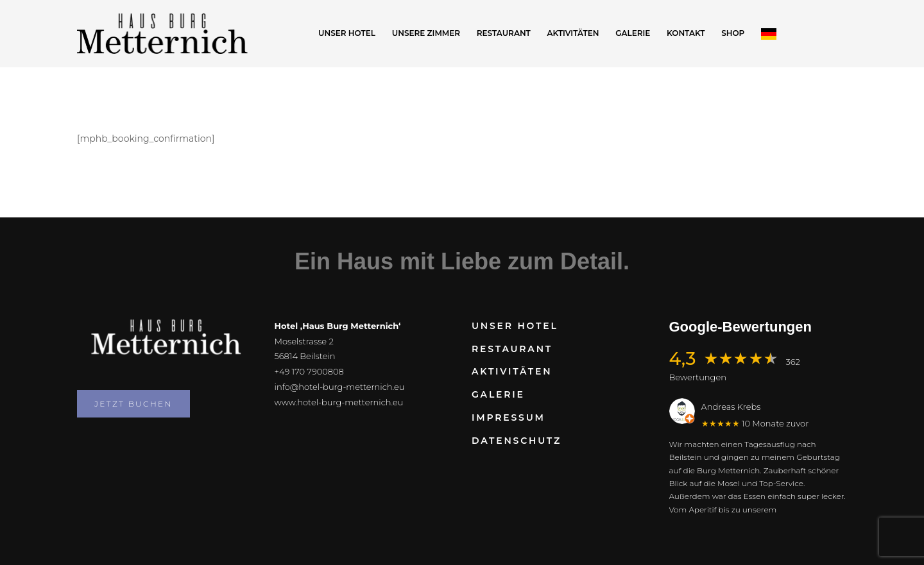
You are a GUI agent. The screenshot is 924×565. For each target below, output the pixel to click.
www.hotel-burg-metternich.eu (339, 402)
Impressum (509, 417)
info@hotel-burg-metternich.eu (340, 387)
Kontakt (686, 33)
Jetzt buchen (133, 404)
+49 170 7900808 (309, 371)
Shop (733, 33)
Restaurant (504, 33)
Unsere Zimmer (426, 33)
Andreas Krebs (731, 407)
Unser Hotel (347, 33)
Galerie (633, 33)
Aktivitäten (573, 33)
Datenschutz (517, 441)
